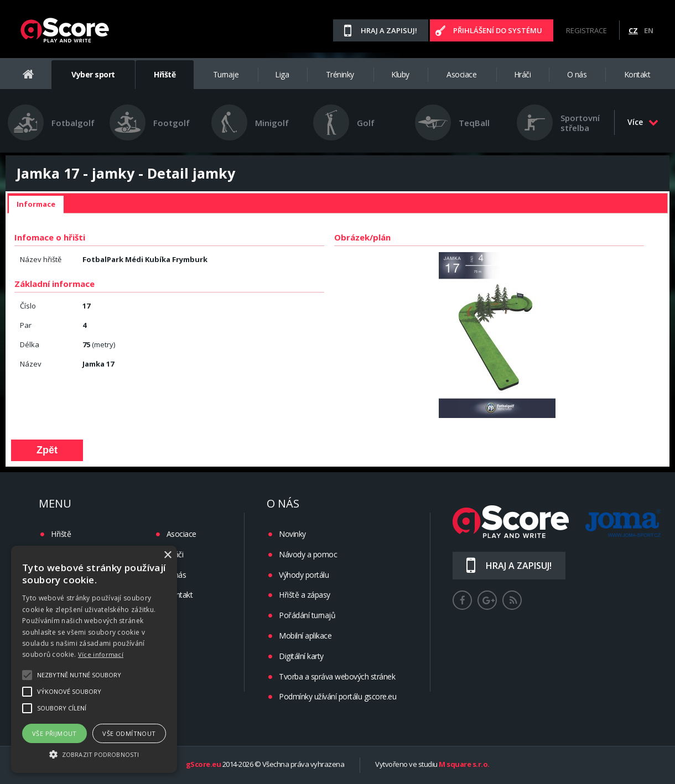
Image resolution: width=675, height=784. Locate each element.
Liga (282, 74)
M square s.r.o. (464, 765)
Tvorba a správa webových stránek (337, 676)
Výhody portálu (304, 575)
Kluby (400, 74)
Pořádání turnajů (307, 615)
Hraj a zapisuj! (389, 30)
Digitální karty (301, 656)
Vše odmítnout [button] (129, 733)
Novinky (292, 534)
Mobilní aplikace (305, 636)
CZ (633, 30)
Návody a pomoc (308, 554)
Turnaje (226, 74)
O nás (577, 74)
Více (643, 122)
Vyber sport (93, 74)
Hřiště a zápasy (305, 595)
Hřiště (165, 74)
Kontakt (637, 74)
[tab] (36, 205)
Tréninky (340, 74)
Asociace (461, 74)
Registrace (586, 30)
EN (649, 30)
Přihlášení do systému (498, 30)
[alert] (94, 659)
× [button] (167, 555)
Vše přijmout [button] (54, 733)
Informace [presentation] (36, 204)
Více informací (101, 654)
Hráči (523, 74)
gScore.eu (204, 765)
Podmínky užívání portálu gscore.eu (337, 696)
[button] (94, 754)
